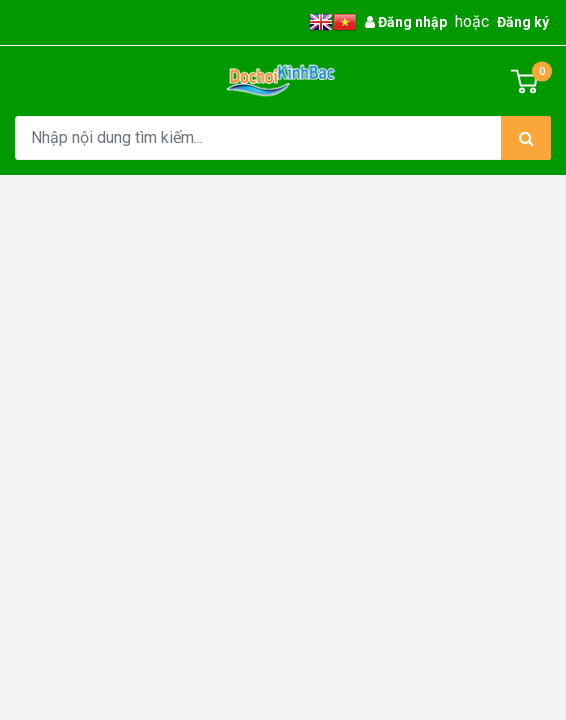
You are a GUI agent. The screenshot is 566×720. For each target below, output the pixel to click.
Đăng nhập (406, 22)
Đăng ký (523, 22)
